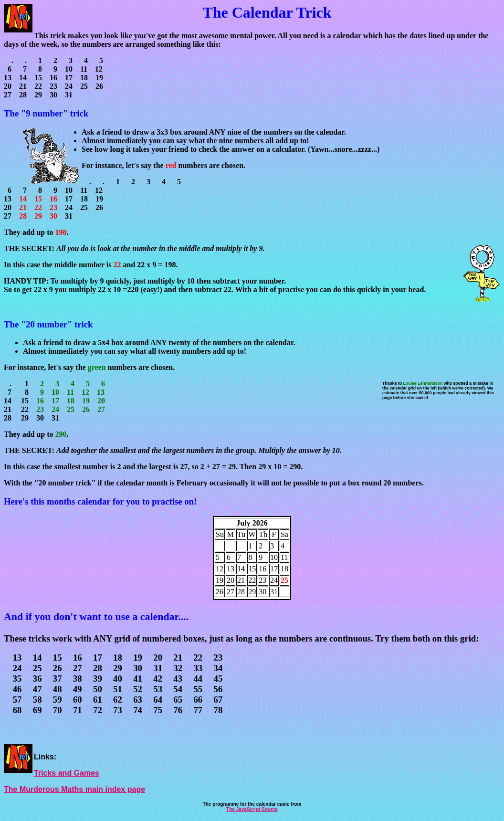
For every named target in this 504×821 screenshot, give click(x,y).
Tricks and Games (67, 773)
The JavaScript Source (252, 809)
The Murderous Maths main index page (74, 789)
